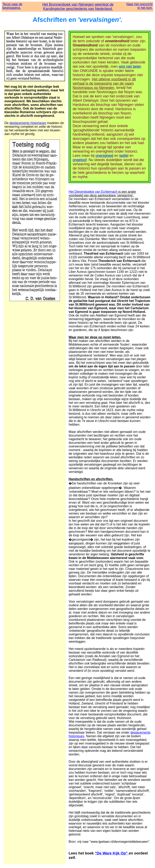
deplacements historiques (28, 123)
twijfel (124, 156)
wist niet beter (130, 66)
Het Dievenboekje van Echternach (93, 192)
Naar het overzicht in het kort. (139, 6)
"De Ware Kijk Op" (112, 853)
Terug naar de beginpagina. (12, 6)
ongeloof (80, 160)
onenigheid (104, 156)
